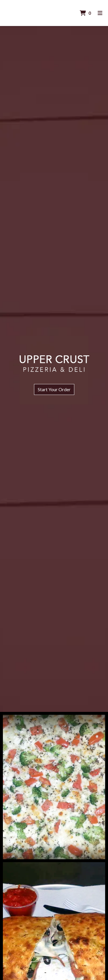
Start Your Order (54, 389)
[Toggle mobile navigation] (100, 13)
